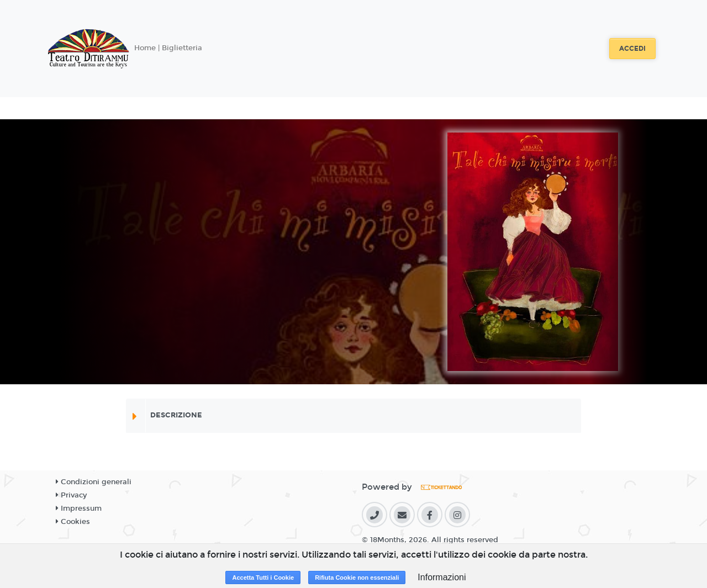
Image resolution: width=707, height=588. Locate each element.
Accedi (632, 49)
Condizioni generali (94, 482)
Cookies (73, 522)
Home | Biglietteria (168, 48)
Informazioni (442, 577)
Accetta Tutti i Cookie (263, 578)
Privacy (71, 495)
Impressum (79, 508)
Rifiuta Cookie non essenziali (357, 578)
